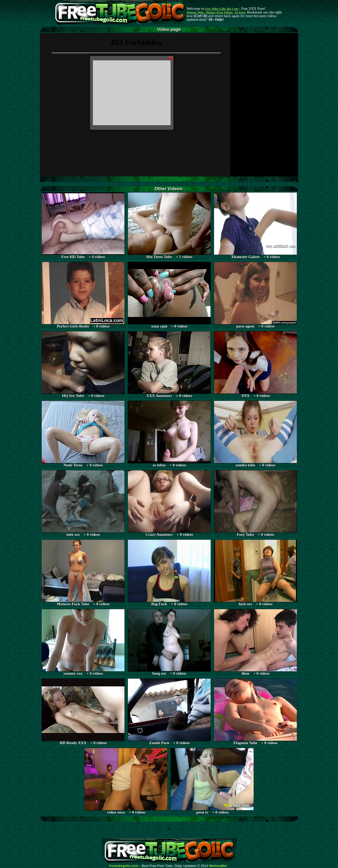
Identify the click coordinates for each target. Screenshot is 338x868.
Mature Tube (195, 12)
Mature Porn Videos (219, 12)
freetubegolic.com (124, 866)
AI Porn (240, 12)
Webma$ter (218, 866)
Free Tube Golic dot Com (221, 9)
